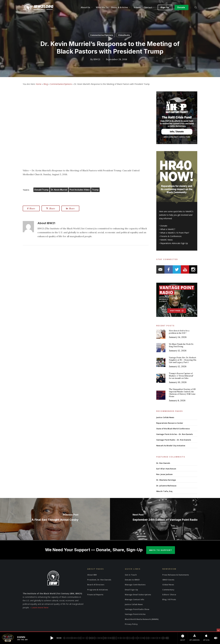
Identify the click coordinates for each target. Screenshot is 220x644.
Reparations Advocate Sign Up (174, 243)
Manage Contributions (135, 585)
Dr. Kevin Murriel (59, 190)
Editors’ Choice (169, 595)
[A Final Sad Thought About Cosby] (55, 519)
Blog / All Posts (169, 599)
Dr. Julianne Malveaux (166, 486)
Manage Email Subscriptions (138, 595)
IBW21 (97, 59)
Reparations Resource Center (170, 423)
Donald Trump (41, 190)
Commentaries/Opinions (102, 35)
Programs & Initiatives (98, 590)
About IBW (92, 575)
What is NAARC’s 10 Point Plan (174, 233)
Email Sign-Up (131, 590)
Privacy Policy (131, 624)
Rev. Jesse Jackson (165, 474)
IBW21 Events (168, 580)
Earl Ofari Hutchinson (166, 469)
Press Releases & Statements (176, 575)
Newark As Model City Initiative (171, 446)
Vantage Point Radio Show (137, 609)
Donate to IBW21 (132, 580)
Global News (168, 585)
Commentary (168, 590)
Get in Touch (131, 575)
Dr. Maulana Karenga (166, 480)
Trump (95, 190)
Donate (164, 226)
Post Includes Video (80, 190)
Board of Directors (96, 585)
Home (39, 84)
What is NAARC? (168, 229)
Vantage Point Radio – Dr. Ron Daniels (174, 440)
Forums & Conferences (171, 236)
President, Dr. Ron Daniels (99, 580)
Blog (46, 84)
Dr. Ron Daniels (163, 463)
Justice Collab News (165, 417)
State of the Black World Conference (173, 429)
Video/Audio (124, 35)
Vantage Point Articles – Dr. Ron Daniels (175, 434)
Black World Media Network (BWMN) (142, 619)
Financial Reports (95, 595)
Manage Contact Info (135, 599)
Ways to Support (161, 550)
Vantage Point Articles (135, 614)
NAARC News (167, 240)
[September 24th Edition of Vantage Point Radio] (165, 519)
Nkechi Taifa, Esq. (165, 491)
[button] (52, 638)
